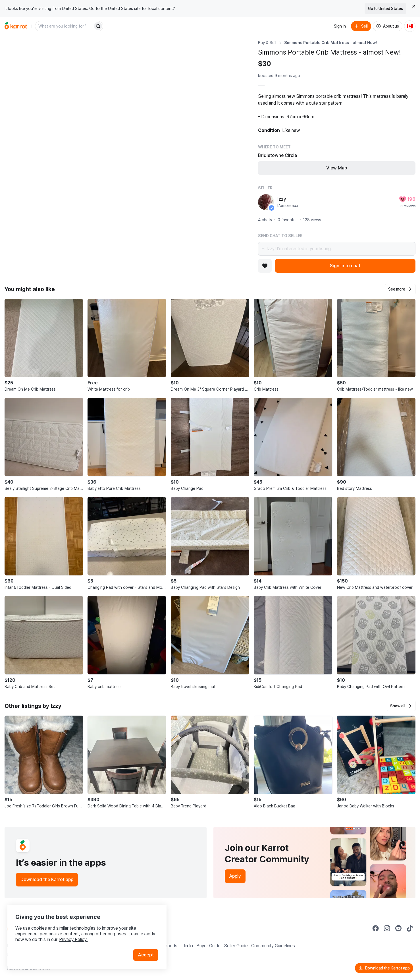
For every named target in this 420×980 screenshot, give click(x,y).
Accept (147, 951)
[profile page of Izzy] (266, 202)
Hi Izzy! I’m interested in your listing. (337, 249)
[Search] (98, 26)
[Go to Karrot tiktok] (410, 928)
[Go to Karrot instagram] (387, 928)
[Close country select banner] (414, 6)
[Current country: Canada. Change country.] (410, 26)
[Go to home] (16, 26)
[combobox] (65, 26)
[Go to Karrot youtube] (398, 928)
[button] (400, 289)
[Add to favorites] (265, 266)
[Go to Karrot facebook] (376, 928)
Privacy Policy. (76, 936)
